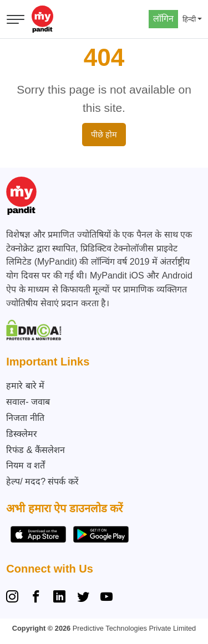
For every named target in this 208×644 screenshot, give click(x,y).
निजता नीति (25, 418)
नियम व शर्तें (26, 465)
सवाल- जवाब (28, 402)
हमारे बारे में (25, 386)
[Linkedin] (59, 598)
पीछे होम (104, 135)
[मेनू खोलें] (16, 19)
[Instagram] (14, 598)
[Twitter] (83, 598)
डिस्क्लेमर (22, 434)
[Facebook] (36, 598)
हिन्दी (189, 19)
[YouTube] (106, 598)
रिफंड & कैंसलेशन (35, 450)
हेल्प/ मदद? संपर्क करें (42, 481)
